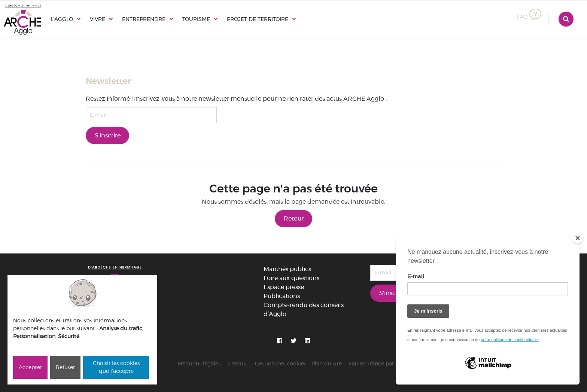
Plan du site (327, 364)
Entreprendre (144, 19)
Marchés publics (287, 269)
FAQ (529, 17)
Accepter (30, 367)
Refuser (65, 367)
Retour (294, 218)
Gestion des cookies (281, 364)
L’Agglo (62, 19)
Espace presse (284, 287)
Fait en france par (379, 364)
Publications (282, 296)
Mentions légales (199, 364)
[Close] (578, 238)
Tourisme (196, 19)
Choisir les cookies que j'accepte (116, 367)
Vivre (98, 19)
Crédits (237, 364)
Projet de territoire (258, 19)
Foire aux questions (291, 278)
